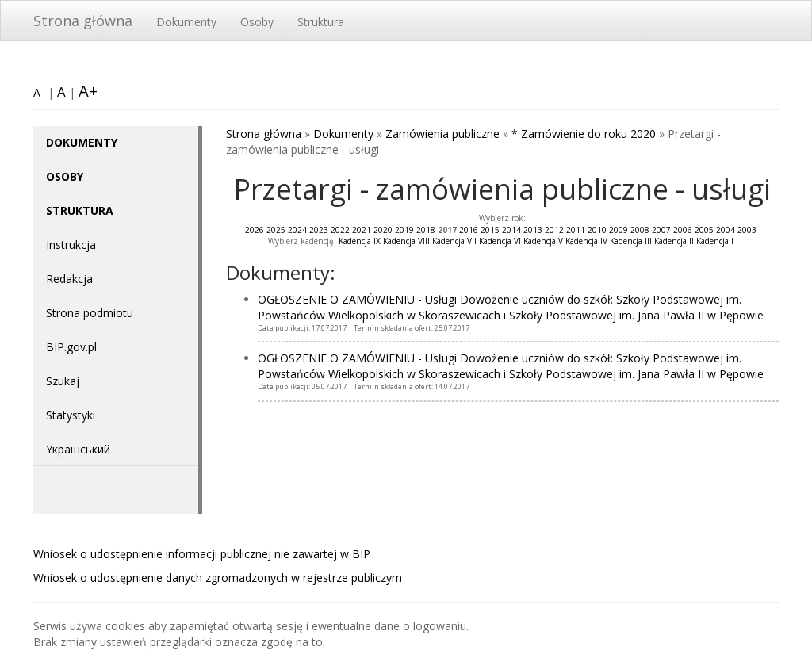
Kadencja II (674, 241)
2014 (511, 230)
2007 (661, 230)
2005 (704, 230)
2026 (255, 230)
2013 (533, 230)
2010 (597, 230)
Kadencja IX (360, 241)
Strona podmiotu (90, 313)
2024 (297, 230)
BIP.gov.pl (71, 347)
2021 (362, 230)
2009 (619, 230)
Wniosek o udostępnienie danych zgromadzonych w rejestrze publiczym (218, 578)
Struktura (321, 22)
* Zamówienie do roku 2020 (584, 134)
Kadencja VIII (406, 241)
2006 (683, 230)
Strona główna (83, 21)
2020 (383, 230)
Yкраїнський (78, 449)
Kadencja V (543, 241)
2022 (340, 230)
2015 (490, 230)
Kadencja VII (454, 241)
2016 (469, 230)
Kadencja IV (586, 241)
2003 (747, 230)
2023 (319, 230)
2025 (276, 230)
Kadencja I (715, 241)
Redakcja (69, 279)
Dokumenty (186, 22)
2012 (554, 230)
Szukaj (63, 381)
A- (39, 92)
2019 (404, 230)
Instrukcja (71, 245)
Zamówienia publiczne (442, 134)
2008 (640, 230)
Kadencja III (631, 241)
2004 (726, 230)
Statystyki (71, 415)
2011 (576, 230)
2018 (426, 230)
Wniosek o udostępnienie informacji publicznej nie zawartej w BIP (202, 554)
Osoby (257, 22)
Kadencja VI (500, 241)
